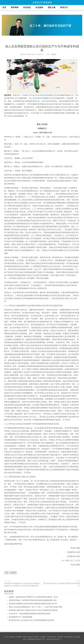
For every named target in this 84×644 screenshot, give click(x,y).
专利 (24, 95)
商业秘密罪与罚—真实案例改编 (20, 617)
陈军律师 (15, 7)
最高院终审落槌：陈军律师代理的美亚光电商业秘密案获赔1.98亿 (33, 600)
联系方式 (64, 7)
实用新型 (41, 95)
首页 (4, 7)
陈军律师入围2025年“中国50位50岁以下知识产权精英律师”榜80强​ (33, 610)
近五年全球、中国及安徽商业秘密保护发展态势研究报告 (30, 614)
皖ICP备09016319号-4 (54, 639)
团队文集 (52, 7)
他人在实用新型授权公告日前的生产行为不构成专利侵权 (42, 48)
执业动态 (27, 7)
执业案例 (39, 7)
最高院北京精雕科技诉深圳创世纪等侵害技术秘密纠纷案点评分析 (33, 604)
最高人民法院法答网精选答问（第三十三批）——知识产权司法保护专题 (35, 607)
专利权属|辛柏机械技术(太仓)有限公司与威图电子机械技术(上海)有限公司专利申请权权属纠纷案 (22, 585)
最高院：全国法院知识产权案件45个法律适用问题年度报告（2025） (34, 597)
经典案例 (53, 54)
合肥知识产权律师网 (42, 2)
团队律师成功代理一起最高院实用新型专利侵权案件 (62, 585)
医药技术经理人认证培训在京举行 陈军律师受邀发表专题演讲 (32, 620)
